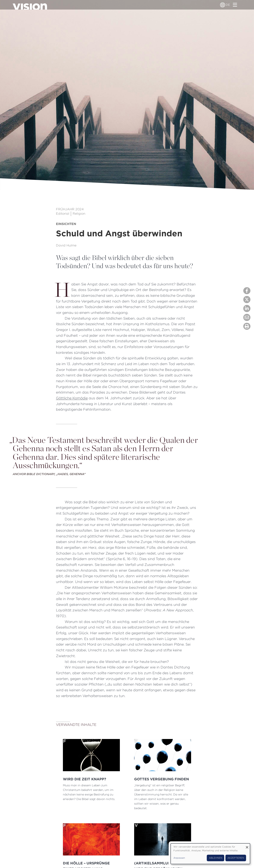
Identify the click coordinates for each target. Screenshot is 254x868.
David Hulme (66, 245)
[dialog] (210, 854)
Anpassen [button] (179, 858)
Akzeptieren (236, 858)
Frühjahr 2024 (70, 209)
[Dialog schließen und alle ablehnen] (247, 846)
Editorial (63, 214)
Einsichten (66, 224)
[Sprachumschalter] (223, 5)
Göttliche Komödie (72, 398)
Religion (79, 214)
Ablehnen (216, 858)
